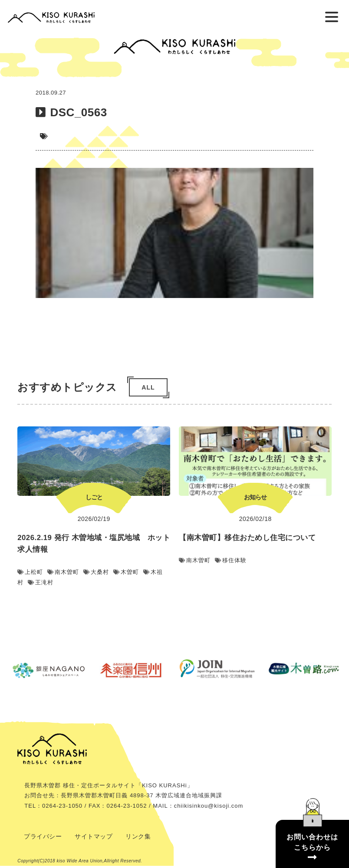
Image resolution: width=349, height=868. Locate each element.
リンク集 (138, 839)
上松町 (71, 574)
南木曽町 (104, 574)
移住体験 (272, 562)
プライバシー (43, 839)
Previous (7, 514)
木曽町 (167, 574)
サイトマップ (94, 839)
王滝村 (81, 585)
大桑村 (137, 574)
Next (342, 514)
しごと (135, 499)
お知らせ (296, 499)
